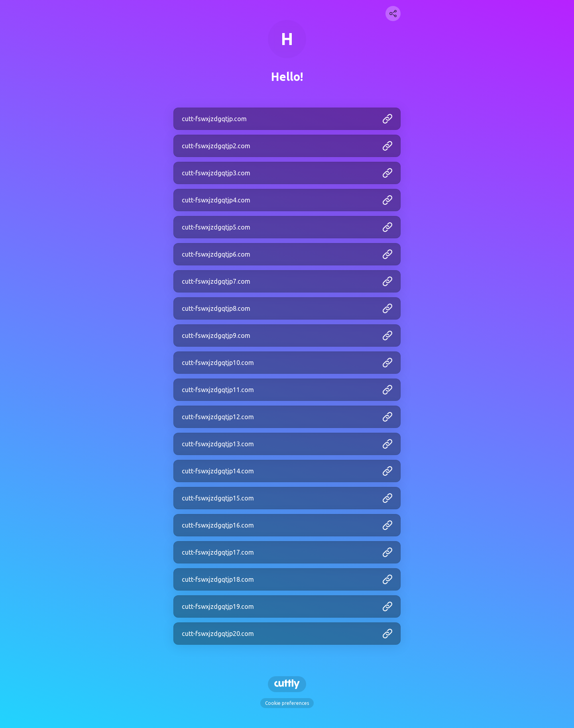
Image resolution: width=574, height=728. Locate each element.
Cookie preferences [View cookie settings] (287, 703)
